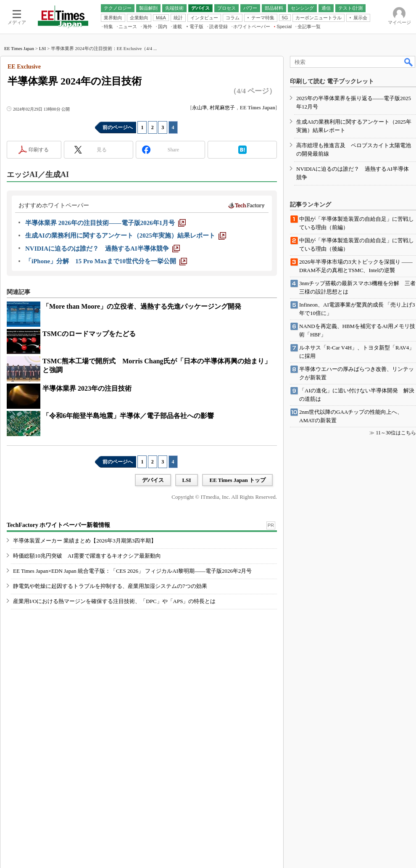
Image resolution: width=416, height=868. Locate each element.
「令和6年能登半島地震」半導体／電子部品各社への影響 (128, 416)
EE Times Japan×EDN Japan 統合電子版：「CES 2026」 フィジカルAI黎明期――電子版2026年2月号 (133, 571)
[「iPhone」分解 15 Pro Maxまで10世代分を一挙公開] (106, 261)
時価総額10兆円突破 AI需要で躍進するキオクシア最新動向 (87, 556)
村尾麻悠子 (222, 108)
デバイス (153, 480)
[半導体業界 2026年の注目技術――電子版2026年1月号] (105, 223)
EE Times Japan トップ (237, 480)
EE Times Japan (19, 48)
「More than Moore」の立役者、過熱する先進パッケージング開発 (142, 306)
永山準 (200, 108)
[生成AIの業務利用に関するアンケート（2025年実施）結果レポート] (126, 236)
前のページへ (118, 127)
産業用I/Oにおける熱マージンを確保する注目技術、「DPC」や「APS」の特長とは (114, 601)
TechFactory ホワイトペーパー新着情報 (58, 525)
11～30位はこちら (396, 433)
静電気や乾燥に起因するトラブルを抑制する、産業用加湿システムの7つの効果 (110, 586)
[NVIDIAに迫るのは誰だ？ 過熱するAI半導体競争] (103, 249)
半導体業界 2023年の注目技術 (87, 388)
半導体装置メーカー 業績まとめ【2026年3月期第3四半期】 (85, 541)
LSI (43, 48)
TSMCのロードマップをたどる (89, 334)
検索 (409, 62)
